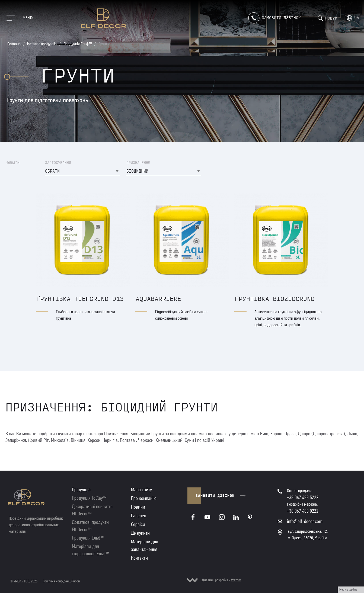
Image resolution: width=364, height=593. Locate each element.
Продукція (81, 490)
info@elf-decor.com (305, 521)
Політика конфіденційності (61, 581)
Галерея (139, 516)
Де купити (140, 533)
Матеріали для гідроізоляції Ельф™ (91, 550)
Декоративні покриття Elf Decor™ (92, 510)
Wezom (236, 580)
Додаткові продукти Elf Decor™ (90, 526)
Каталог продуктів (42, 44)
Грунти (104, 44)
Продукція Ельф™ (78, 44)
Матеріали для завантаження (145, 546)
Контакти (139, 558)
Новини (138, 507)
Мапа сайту (141, 490)
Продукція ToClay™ (89, 498)
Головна (14, 44)
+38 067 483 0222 (303, 511)
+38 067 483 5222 (303, 497)
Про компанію (144, 498)
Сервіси (138, 524)
